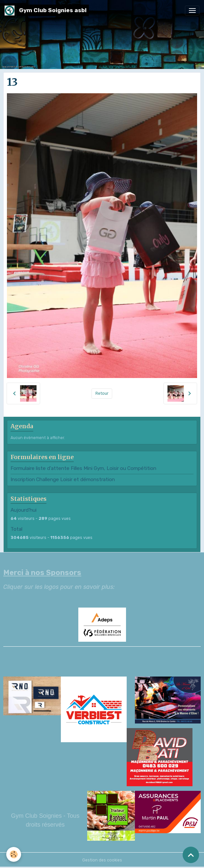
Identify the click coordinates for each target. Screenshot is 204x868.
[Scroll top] (191, 855)
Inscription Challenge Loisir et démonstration (63, 479)
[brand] (47, 10)
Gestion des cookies (102, 860)
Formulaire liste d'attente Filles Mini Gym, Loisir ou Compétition (83, 468)
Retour (102, 393)
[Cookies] (14, 854)
